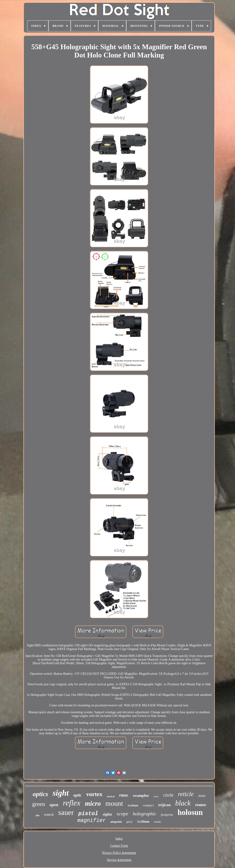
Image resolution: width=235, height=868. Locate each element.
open (54, 805)
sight (61, 793)
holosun (190, 812)
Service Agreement (119, 860)
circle (168, 795)
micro (93, 803)
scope (122, 814)
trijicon (165, 805)
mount (114, 803)
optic (77, 795)
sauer (66, 812)
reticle (186, 794)
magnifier (92, 821)
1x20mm (133, 805)
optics (40, 794)
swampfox (141, 796)
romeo (201, 805)
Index (119, 839)
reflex (72, 803)
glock (130, 822)
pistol (88, 814)
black (183, 803)
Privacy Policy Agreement (119, 853)
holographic (144, 814)
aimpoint (116, 822)
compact (148, 805)
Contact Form (119, 846)
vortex (94, 794)
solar (156, 796)
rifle (37, 815)
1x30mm (143, 822)
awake (158, 822)
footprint (167, 815)
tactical (111, 796)
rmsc (124, 795)
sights (108, 814)
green (39, 804)
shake (202, 796)
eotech (49, 815)
